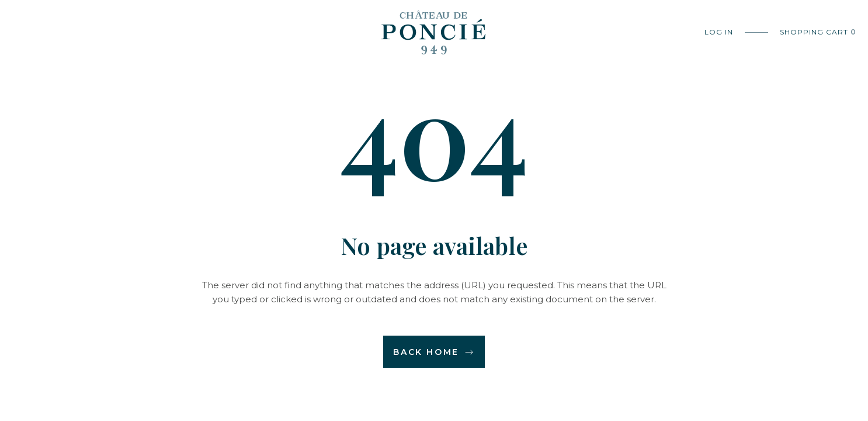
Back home (434, 352)
